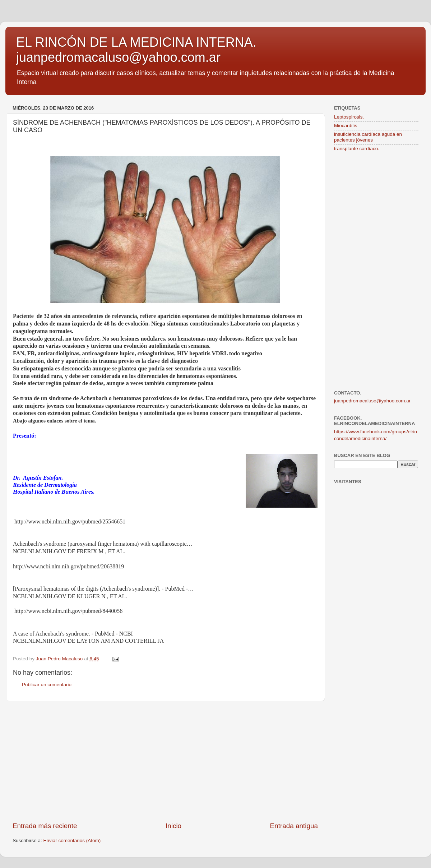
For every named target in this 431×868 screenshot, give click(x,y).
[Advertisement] (165, 761)
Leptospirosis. (349, 117)
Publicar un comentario (47, 685)
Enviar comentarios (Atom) (72, 841)
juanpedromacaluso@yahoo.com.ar (372, 401)
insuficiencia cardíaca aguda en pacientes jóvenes (368, 137)
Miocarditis (346, 126)
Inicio (173, 826)
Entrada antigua (294, 826)
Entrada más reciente (45, 826)
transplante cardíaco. (357, 149)
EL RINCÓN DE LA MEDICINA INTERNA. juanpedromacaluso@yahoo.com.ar (136, 50)
